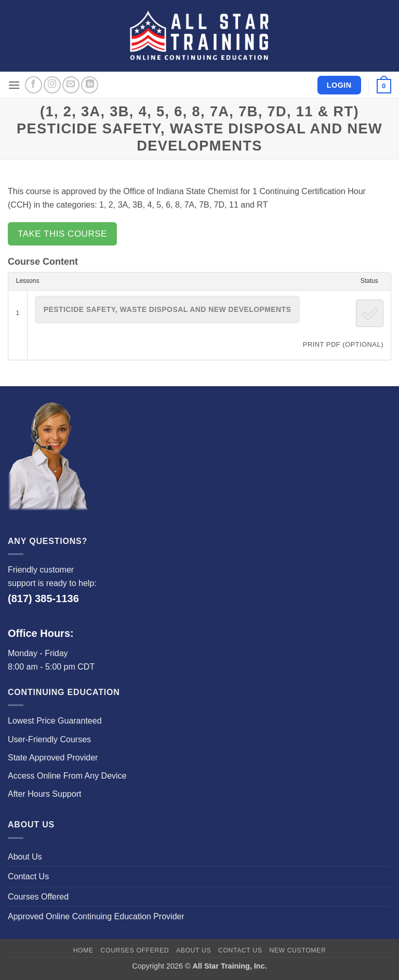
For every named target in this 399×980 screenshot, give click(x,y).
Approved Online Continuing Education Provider (96, 916)
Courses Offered (38, 897)
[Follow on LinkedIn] (90, 85)
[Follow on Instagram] (52, 85)
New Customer (297, 950)
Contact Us (28, 876)
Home (83, 950)
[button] (14, 85)
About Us (25, 857)
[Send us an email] (71, 85)
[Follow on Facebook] (34, 85)
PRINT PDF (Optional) (343, 344)
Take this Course (62, 234)
